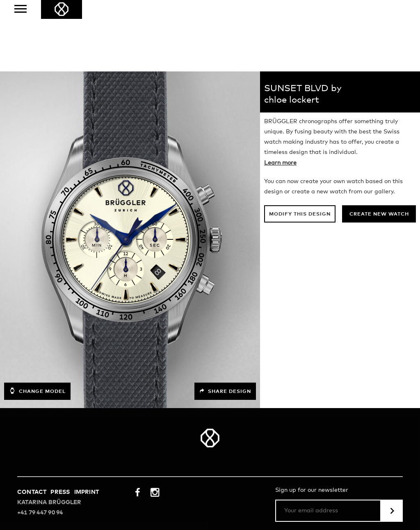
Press (60, 421)
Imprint (87, 421)
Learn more (280, 92)
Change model (37, 319)
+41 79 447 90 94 (40, 441)
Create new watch (379, 143)
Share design (225, 320)
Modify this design (300, 143)
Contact (32, 421)
